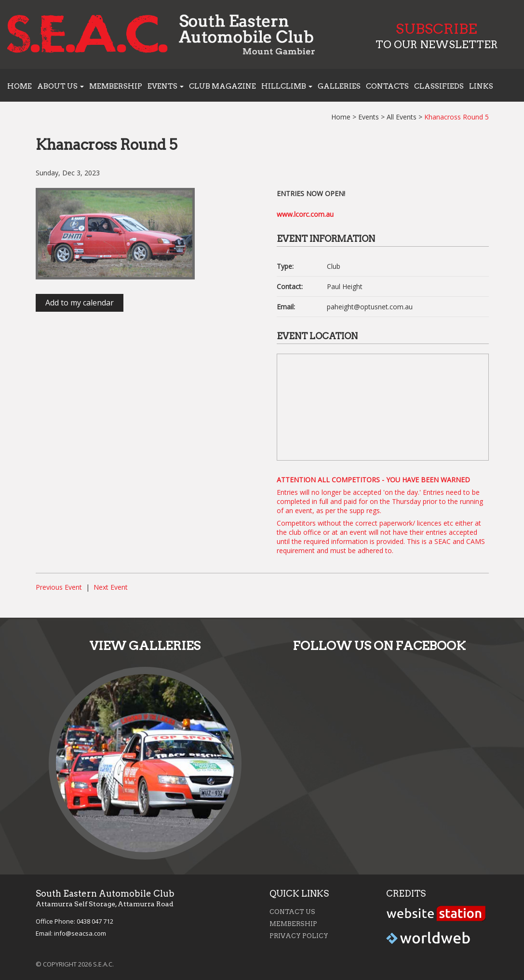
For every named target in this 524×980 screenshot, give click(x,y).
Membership (116, 86)
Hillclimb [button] (287, 86)
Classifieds (439, 86)
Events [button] (166, 86)
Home (20, 86)
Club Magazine (222, 86)
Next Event (111, 587)
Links (481, 86)
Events (369, 117)
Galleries (339, 86)
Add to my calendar (80, 303)
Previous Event (59, 587)
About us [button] (60, 86)
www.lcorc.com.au (305, 214)
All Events (402, 117)
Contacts (387, 86)
